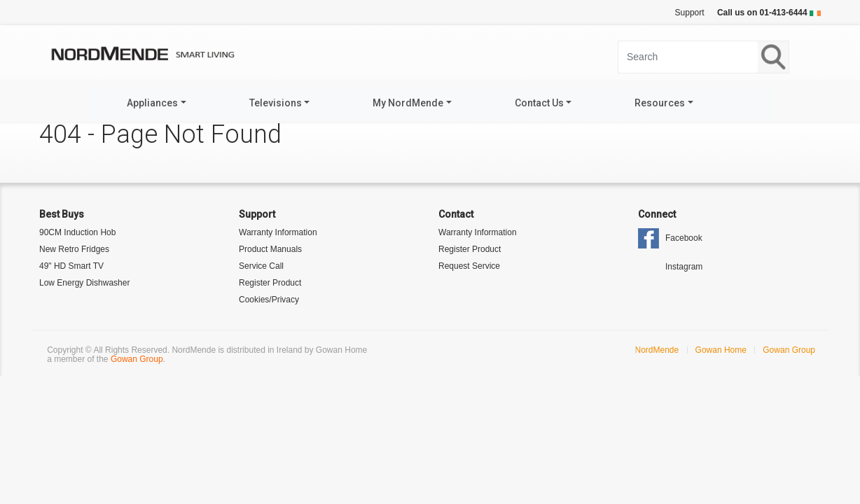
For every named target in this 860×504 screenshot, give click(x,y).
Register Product (270, 283)
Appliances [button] (152, 103)
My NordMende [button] (408, 103)
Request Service (469, 266)
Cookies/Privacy (269, 300)
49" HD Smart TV (71, 266)
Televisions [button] (276, 103)
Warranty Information (278, 232)
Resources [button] (660, 103)
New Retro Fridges (74, 249)
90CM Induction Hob (77, 232)
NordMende (657, 350)
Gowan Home (721, 350)
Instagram (684, 267)
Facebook (684, 238)
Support (690, 13)
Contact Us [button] (539, 103)
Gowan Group (137, 359)
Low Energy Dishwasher (84, 283)
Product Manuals (270, 249)
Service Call (261, 266)
